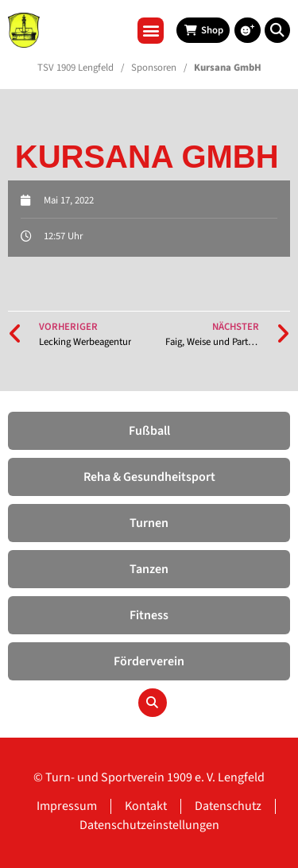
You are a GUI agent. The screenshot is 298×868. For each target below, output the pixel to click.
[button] (151, 31)
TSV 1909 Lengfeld (75, 68)
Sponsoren (154, 68)
